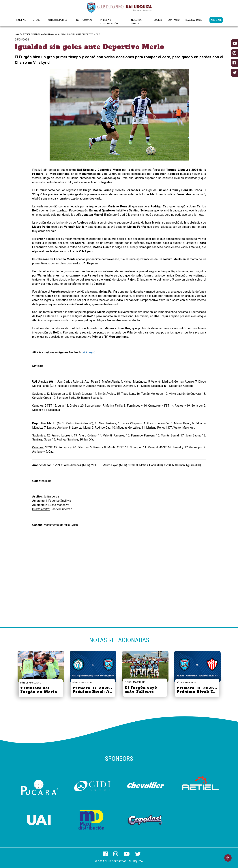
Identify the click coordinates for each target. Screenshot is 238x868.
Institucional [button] (84, 20)
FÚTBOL (27, 34)
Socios (158, 20)
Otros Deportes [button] (58, 20)
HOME (18, 34)
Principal (20, 20)
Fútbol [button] (36, 20)
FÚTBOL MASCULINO (43, 34)
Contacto (174, 20)
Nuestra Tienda (136, 22)
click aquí (88, 352)
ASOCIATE (216, 20)
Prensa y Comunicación (109, 22)
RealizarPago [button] (194, 20)
